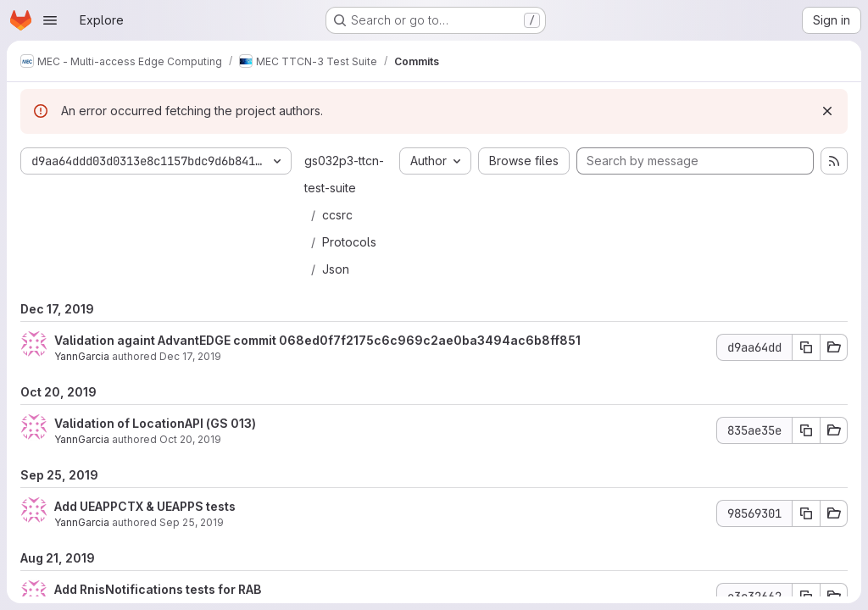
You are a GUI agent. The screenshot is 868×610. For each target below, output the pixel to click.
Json (336, 269)
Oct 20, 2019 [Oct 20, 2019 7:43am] (190, 439)
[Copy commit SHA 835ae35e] (806, 430)
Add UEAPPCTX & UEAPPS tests (145, 506)
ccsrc (337, 215)
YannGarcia (82, 356)
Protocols (349, 242)
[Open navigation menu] (50, 20)
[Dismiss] (827, 111)
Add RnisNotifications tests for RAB (158, 589)
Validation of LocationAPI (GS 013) (155, 423)
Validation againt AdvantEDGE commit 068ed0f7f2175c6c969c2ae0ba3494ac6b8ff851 (317, 340)
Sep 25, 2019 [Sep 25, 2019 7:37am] (192, 522)
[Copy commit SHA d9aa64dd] (806, 347)
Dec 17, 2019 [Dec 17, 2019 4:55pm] (190, 356)
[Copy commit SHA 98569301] (806, 513)
